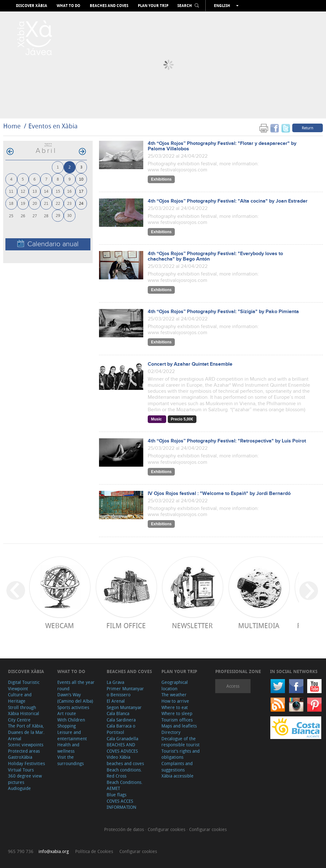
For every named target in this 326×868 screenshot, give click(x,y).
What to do (68, 6)
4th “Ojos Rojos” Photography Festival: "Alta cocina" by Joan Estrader (228, 201)
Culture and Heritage (20, 698)
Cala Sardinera (121, 720)
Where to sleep (177, 713)
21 (46, 203)
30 (69, 215)
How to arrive (175, 701)
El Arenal (116, 701)
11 (11, 191)
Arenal (15, 739)
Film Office (126, 625)
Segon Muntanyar (124, 707)
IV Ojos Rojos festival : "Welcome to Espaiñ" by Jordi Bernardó (219, 494)
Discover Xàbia (32, 6)
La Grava (115, 682)
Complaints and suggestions (177, 767)
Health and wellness (68, 748)
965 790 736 (21, 851)
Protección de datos (125, 829)
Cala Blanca (118, 713)
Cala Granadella (122, 739)
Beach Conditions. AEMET (125, 785)
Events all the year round (76, 685)
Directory (171, 732)
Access (233, 686)
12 (23, 191)
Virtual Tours (21, 770)
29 (58, 215)
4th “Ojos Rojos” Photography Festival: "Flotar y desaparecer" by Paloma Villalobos (222, 146)
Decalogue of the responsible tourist (181, 742)
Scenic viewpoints (26, 745)
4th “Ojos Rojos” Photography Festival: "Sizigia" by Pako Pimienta (223, 312)
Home (12, 126)
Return (308, 128)
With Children (71, 720)
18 (11, 203)
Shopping (67, 726)
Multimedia (259, 625)
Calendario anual (48, 244)
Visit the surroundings (71, 760)
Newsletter (192, 625)
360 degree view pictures (25, 779)
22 (58, 203)
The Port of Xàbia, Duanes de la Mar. (26, 729)
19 (23, 203)
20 (35, 203)
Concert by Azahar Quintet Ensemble (190, 364)
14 (46, 191)
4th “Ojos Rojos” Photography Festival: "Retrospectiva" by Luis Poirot (227, 441)
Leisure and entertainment (72, 735)
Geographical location (175, 685)
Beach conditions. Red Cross (124, 773)
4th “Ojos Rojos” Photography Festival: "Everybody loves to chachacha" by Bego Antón (215, 256)
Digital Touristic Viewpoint (24, 685)
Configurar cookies (167, 829)
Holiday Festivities (26, 763)
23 (69, 203)
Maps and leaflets (179, 726)
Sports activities (73, 707)
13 (35, 191)
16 (69, 191)
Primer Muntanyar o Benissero (125, 692)
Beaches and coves (109, 6)
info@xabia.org (54, 851)
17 (81, 191)
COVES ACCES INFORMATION (121, 804)
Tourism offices (177, 720)
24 (81, 203)
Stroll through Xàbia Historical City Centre (24, 714)
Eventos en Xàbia (53, 126)
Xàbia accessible (177, 776)
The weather (174, 695)
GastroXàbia (20, 757)
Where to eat (175, 707)
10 (81, 179)
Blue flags (117, 795)
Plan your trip (153, 6)
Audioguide (19, 788)
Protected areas (24, 751)
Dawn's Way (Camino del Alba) (75, 698)
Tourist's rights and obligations (181, 754)
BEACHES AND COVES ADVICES (122, 748)
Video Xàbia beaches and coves (125, 760)
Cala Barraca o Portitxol (121, 729)
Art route (67, 713)
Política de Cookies (94, 851)
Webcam (60, 625)
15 (58, 191)
